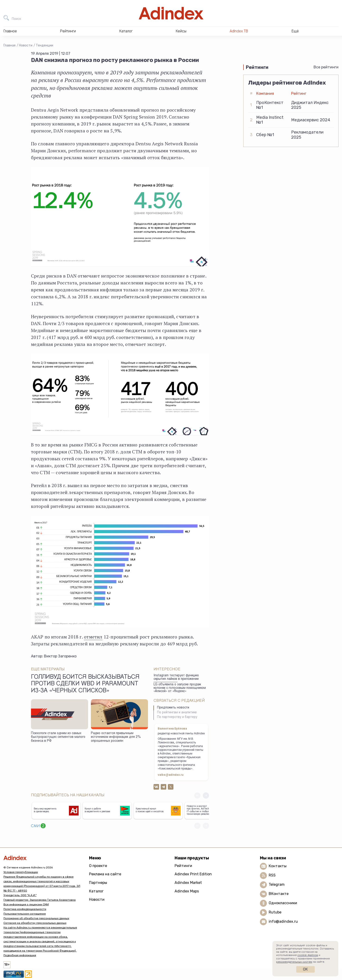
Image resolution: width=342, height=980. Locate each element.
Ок (305, 969)
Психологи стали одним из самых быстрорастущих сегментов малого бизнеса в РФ (58, 737)
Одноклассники (283, 903)
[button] (206, 795)
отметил (93, 637)
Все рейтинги (326, 67)
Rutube (275, 912)
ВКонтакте (279, 894)
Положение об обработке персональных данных (36, 918)
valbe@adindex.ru (171, 775)
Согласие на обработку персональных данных (35, 923)
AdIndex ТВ (239, 31)
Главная (9, 45)
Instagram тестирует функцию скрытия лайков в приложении (176, 677)
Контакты (278, 866)
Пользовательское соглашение (25, 914)
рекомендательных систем (294, 962)
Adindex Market (188, 883)
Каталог (96, 891)
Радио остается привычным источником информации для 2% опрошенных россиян (116, 737)
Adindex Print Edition (193, 874)
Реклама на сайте (105, 874)
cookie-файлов (308, 955)
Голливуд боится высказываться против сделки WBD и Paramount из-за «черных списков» (85, 684)
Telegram (277, 884)
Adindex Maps (187, 891)
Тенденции (45, 45)
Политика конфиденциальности (25, 909)
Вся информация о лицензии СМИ (26, 904)
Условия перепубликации (21, 872)
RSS (272, 875)
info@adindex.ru (283, 921)
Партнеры (98, 883)
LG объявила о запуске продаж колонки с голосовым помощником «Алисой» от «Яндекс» (180, 688)
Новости (26, 45)
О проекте (98, 866)
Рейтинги (183, 866)
